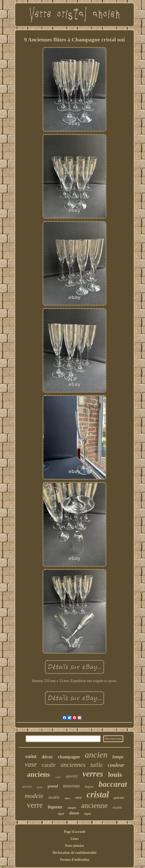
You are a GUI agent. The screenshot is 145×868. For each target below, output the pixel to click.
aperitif (72, 776)
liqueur (55, 807)
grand (53, 786)
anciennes (73, 765)
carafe (49, 765)
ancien (96, 755)
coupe (58, 777)
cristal (98, 795)
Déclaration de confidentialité (75, 853)
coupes (72, 808)
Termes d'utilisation (75, 860)
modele (34, 796)
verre (35, 805)
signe (88, 814)
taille (97, 765)
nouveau (71, 786)
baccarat (113, 784)
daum (74, 813)
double (117, 808)
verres (93, 774)
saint (31, 756)
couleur (116, 765)
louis (115, 774)
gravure (119, 798)
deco (67, 798)
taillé (40, 787)
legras (89, 786)
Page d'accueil (74, 832)
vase (31, 764)
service (27, 787)
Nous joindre (74, 846)
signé (61, 814)
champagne (69, 757)
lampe (118, 757)
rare (78, 797)
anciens (38, 774)
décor (47, 757)
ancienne (94, 805)
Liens (75, 839)
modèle (54, 797)
